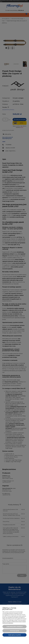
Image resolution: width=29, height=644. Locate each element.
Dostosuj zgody (15, 631)
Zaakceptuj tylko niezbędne (15, 627)
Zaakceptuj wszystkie (14, 635)
